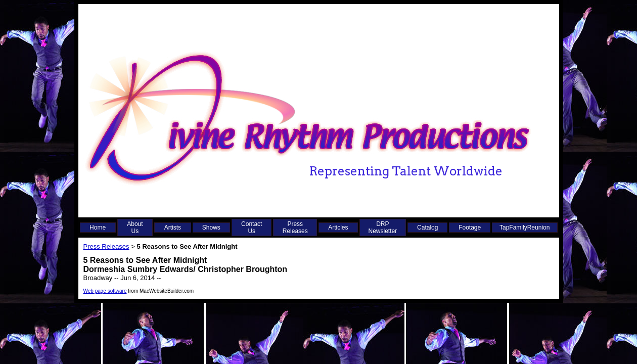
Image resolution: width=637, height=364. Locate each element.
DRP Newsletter (383, 227)
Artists (173, 227)
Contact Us (252, 227)
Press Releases (295, 227)
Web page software (105, 291)
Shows (211, 227)
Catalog (427, 227)
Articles (338, 227)
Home (98, 227)
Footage (470, 227)
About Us (135, 227)
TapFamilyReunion (525, 227)
